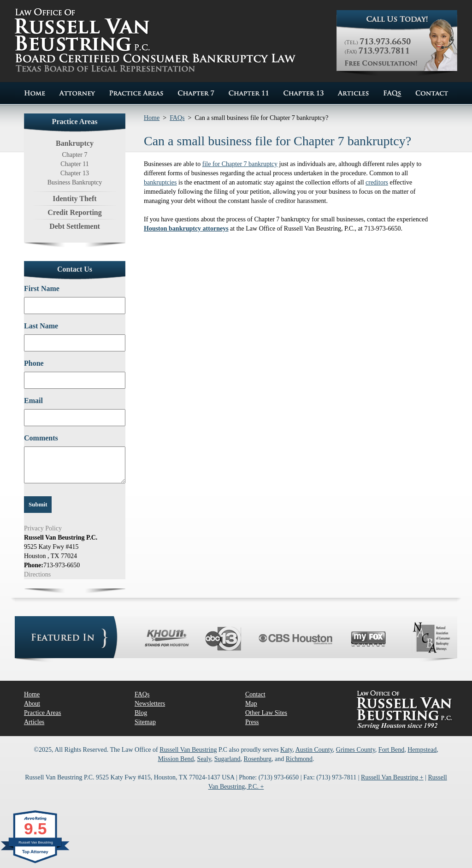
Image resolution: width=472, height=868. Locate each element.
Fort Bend (391, 750)
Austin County (314, 750)
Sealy (204, 759)
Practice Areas (42, 713)
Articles (34, 722)
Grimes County (356, 750)
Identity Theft (74, 199)
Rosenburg (258, 759)
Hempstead (422, 750)
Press (252, 722)
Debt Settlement (75, 226)
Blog (141, 713)
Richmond (299, 759)
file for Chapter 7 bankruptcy (240, 164)
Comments (41, 438)
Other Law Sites (266, 713)
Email (33, 401)
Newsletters (150, 704)
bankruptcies (160, 182)
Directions (37, 574)
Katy (286, 750)
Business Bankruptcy (75, 182)
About (32, 704)
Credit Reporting (74, 212)
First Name (42, 288)
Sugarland (227, 759)
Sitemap (145, 722)
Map (251, 704)
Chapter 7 (75, 155)
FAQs (177, 118)
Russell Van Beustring (188, 750)
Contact (255, 694)
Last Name (41, 326)
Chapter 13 (75, 173)
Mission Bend (176, 759)
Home (152, 118)
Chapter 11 (74, 164)
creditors (377, 182)
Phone (34, 363)
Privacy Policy (43, 528)
